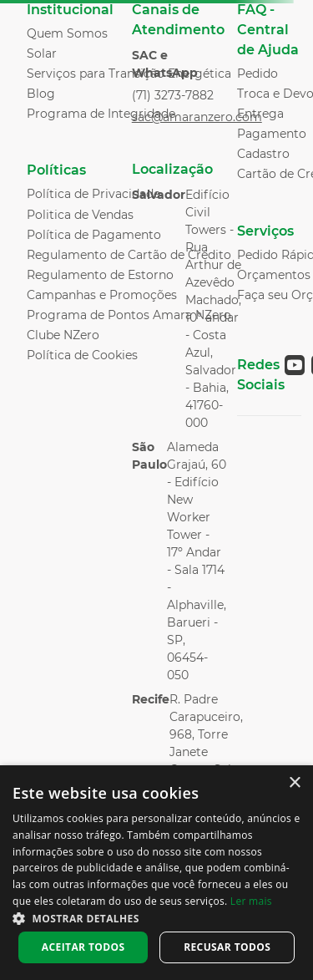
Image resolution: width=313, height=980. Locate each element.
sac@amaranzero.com (197, 117)
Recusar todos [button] (227, 947)
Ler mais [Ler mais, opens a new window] (251, 901)
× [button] (294, 783)
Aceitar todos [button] (83, 947)
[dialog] (156, 873)
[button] (156, 917)
